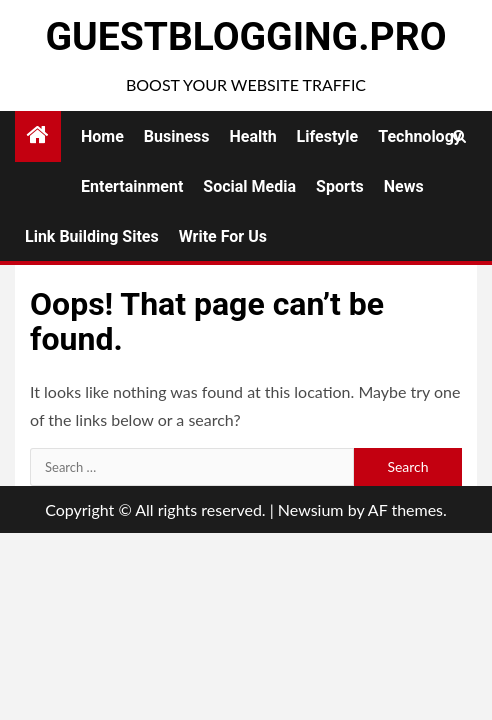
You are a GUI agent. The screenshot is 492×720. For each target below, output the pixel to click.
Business (177, 136)
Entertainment (132, 186)
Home (102, 136)
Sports (340, 186)
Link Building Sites (92, 236)
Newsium (311, 509)
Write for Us (223, 236)
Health (253, 136)
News (404, 186)
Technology (420, 136)
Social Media (249, 186)
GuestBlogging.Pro (245, 37)
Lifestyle (328, 136)
